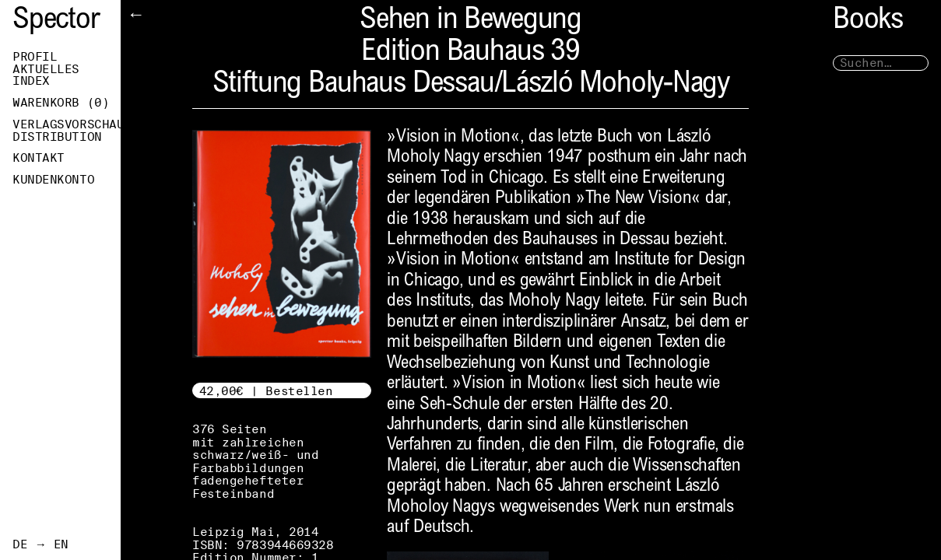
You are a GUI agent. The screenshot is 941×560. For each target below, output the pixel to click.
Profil (35, 57)
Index (31, 81)
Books (868, 21)
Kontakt (39, 158)
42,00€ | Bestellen (266, 391)
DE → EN (40, 544)
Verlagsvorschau (67, 124)
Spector (56, 21)
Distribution (57, 137)
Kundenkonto (53, 180)
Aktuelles (46, 69)
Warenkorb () (61, 103)
